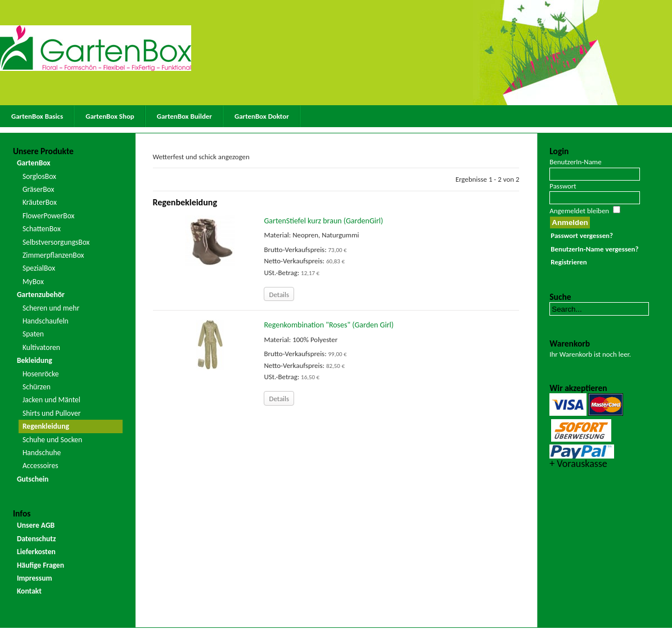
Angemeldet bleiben (579, 211)
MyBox (33, 282)
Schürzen (37, 387)
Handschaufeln (46, 321)
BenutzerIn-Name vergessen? (594, 249)
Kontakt (29, 591)
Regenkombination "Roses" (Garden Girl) (328, 325)
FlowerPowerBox (49, 216)
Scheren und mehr (51, 308)
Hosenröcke (41, 374)
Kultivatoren (41, 347)
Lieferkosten (36, 552)
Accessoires (40, 466)
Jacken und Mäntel (51, 400)
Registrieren (569, 262)
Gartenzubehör (41, 295)
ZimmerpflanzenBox (53, 255)
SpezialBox (39, 268)
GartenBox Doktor (262, 116)
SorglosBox (39, 176)
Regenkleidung (46, 426)
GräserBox (38, 189)
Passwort (563, 186)
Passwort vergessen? (582, 235)
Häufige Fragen (40, 565)
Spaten (33, 334)
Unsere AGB (36, 525)
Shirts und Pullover (51, 413)
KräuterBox (40, 202)
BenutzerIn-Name (575, 162)
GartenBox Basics (37, 116)
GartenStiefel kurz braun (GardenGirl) (323, 221)
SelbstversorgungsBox (56, 242)
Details (279, 295)
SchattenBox (42, 229)
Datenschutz (37, 539)
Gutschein (33, 479)
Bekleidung (35, 360)
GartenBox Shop (110, 116)
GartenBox (34, 163)
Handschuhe (42, 453)
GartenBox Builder (184, 116)
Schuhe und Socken (52, 440)
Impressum (35, 578)
